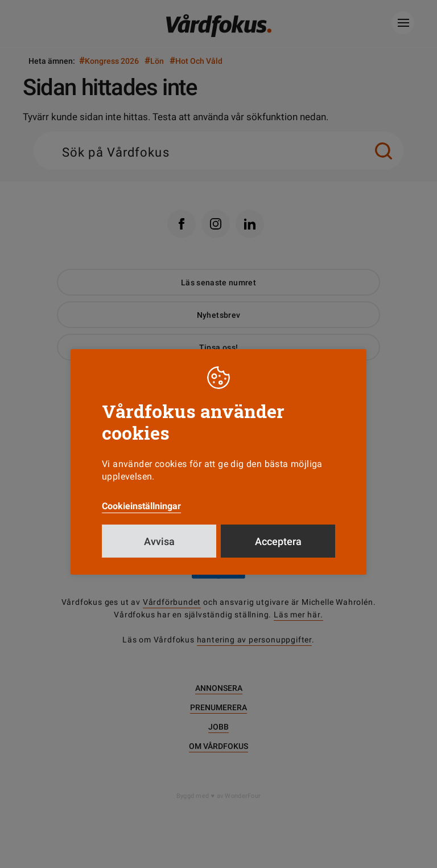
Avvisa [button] (159, 541)
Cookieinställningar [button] (141, 506)
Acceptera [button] (278, 541)
